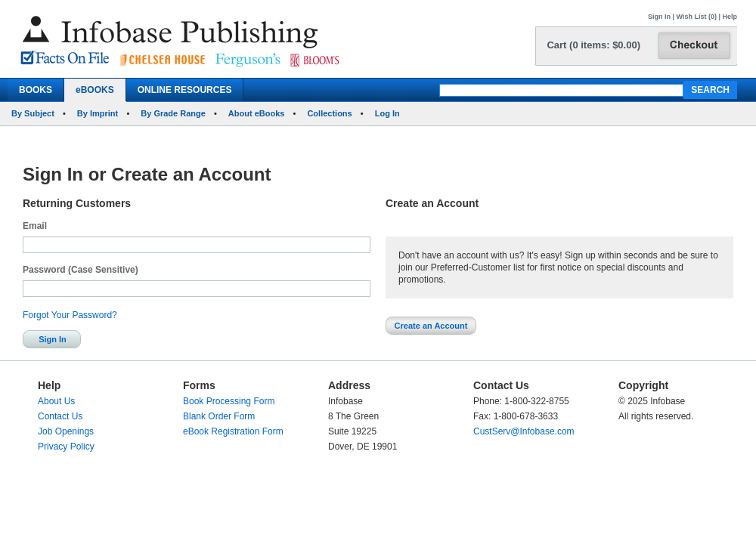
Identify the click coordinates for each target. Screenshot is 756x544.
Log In (387, 113)
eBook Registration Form (233, 431)
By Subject (33, 113)
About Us (56, 401)
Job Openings (66, 431)
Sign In (659, 17)
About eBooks (257, 113)
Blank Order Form (219, 416)
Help (730, 17)
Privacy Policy (66, 447)
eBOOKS (95, 90)
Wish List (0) (697, 17)
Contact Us (60, 416)
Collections (329, 113)
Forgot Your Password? (70, 315)
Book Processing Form (229, 401)
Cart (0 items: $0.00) (593, 45)
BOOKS (36, 90)
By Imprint (98, 113)
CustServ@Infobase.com (524, 431)
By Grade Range (173, 113)
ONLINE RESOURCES (185, 90)
